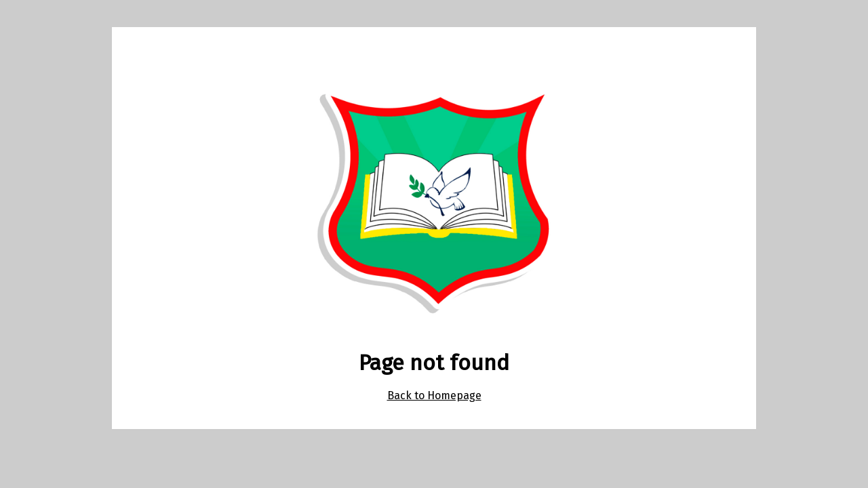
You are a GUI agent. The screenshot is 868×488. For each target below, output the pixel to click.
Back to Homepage (434, 395)
